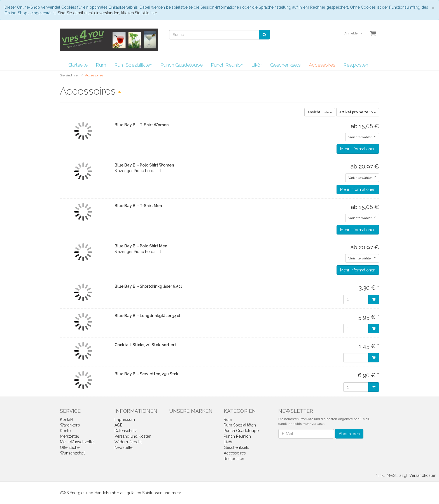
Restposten (356, 65)
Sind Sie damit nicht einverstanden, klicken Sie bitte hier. (108, 13)
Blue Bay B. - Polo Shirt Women (144, 165)
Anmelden (353, 33)
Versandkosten (423, 475)
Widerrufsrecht (128, 442)
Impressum (125, 419)
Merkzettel (69, 436)
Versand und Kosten (133, 436)
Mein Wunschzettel (77, 442)
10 (358, 112)
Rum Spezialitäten (133, 65)
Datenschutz (126, 431)
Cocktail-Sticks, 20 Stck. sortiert (145, 345)
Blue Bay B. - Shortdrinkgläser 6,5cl (148, 286)
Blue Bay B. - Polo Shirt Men (141, 246)
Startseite (78, 65)
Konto (65, 431)
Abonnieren (349, 434)
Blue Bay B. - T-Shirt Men (138, 206)
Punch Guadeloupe (182, 65)
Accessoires (322, 65)
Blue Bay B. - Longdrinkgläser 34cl (147, 316)
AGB (119, 425)
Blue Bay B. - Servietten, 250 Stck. (147, 374)
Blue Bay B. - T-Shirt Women (142, 125)
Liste (320, 112)
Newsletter (124, 447)
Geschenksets (285, 65)
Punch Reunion (227, 65)
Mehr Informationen (358, 149)
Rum (101, 65)
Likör (257, 65)
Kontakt (67, 419)
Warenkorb (70, 425)
